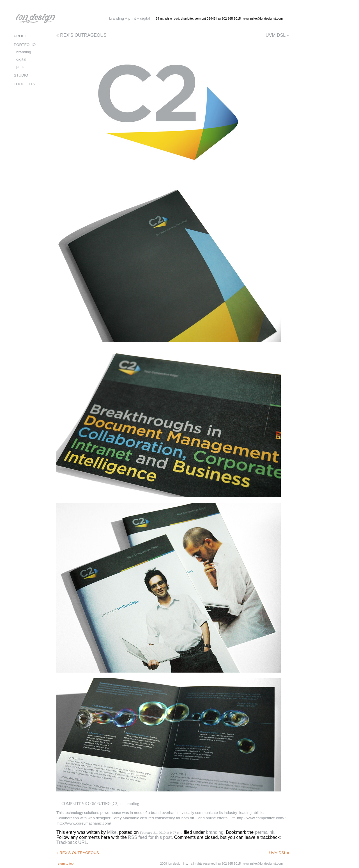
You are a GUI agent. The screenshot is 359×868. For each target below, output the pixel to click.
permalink (265, 832)
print (20, 67)
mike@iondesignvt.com (266, 19)
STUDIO (21, 75)
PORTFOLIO (25, 45)
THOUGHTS (24, 84)
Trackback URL (72, 842)
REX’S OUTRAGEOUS (81, 35)
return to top (65, 864)
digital (21, 59)
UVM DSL (277, 35)
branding (215, 832)
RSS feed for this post (150, 837)
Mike (112, 832)
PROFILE (22, 36)
